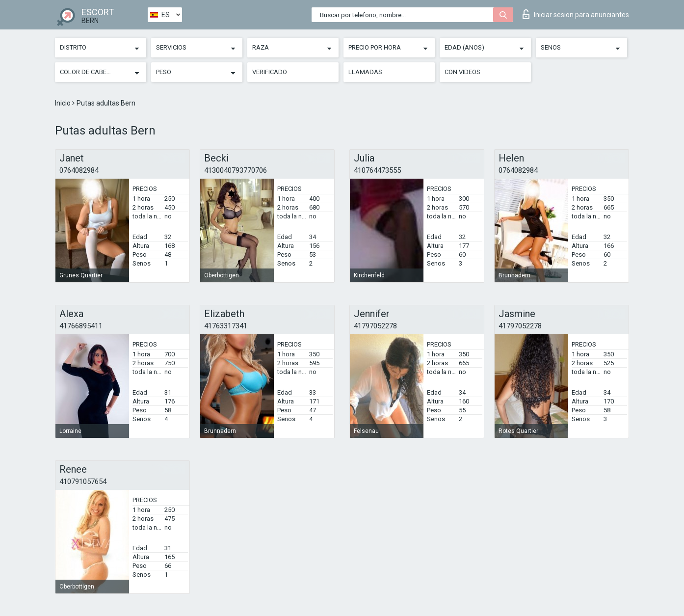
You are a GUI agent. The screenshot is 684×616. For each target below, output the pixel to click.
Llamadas (365, 72)
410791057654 (83, 482)
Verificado (270, 72)
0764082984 (79, 170)
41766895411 (81, 326)
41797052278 (375, 326)
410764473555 (377, 170)
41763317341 (226, 326)
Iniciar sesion (576, 14)
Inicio (64, 103)
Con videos (462, 72)
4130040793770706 (236, 170)
